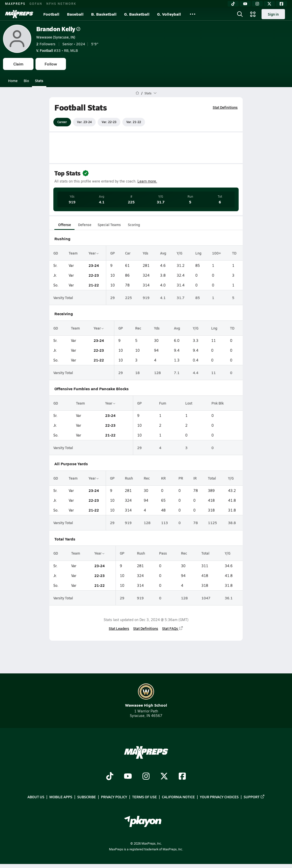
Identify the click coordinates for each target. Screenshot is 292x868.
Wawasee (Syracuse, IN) (56, 37)
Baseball (75, 14)
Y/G (179, 253)
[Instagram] (257, 4)
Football (51, 14)
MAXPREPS (15, 4)
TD (234, 253)
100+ (216, 253)
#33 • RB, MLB (57, 50)
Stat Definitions (225, 107)
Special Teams (109, 225)
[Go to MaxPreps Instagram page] (146, 777)
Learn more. (147, 181)
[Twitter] (269, 4)
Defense (85, 225)
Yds (145, 253)
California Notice (178, 797)
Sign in (273, 14)
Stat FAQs (173, 628)
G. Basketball (137, 14)
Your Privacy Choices (219, 797)
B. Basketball (104, 14)
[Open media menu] (253, 14)
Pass (163, 553)
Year (94, 253)
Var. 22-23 (109, 122)
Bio (26, 81)
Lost (189, 403)
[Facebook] (281, 4)
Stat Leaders (119, 628)
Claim (18, 64)
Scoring (134, 225)
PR (181, 478)
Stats (39, 81)
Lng (198, 253)
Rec (138, 328)
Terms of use (144, 797)
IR (195, 478)
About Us (36, 797)
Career (62, 122)
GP (113, 253)
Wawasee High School (146, 696)
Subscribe (87, 797)
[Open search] (240, 14)
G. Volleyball (169, 14)
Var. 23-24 (84, 122)
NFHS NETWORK (61, 4)
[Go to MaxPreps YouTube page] (128, 777)
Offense (65, 225)
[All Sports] (193, 14)
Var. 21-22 (134, 122)
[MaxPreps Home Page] (137, 93)
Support (254, 797)
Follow (51, 64)
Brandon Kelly (58, 29)
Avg (163, 253)
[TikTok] (233, 4)
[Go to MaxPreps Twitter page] (164, 777)
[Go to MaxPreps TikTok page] (110, 777)
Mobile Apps (61, 797)
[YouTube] (245, 4)
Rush (129, 478)
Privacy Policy (114, 797)
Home (13, 81)
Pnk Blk (218, 403)
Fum (163, 403)
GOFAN (36, 4)
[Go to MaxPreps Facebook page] (182, 777)
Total (212, 478)
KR (163, 478)
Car (128, 253)
